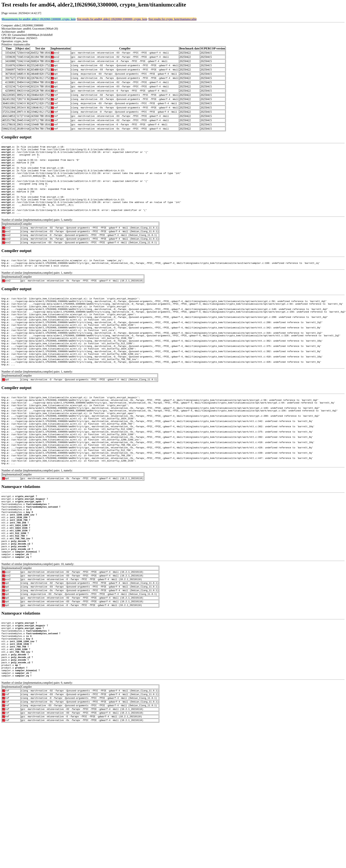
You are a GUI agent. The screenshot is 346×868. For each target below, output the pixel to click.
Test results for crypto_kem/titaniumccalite (172, 19)
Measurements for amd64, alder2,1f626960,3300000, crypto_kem (39, 19)
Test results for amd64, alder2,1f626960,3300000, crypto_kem (112, 19)
